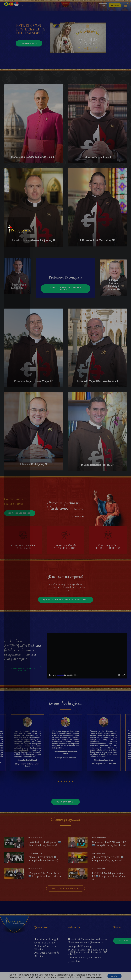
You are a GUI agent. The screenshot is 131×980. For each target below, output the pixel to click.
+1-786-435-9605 (80, 942)
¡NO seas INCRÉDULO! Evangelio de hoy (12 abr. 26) (43, 872)
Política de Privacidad (93, 977)
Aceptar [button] (114, 976)
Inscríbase (115, 12)
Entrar (103, 12)
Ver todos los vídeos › (66, 902)
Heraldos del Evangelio (47, 939)
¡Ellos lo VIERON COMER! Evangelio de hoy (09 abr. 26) (108, 872)
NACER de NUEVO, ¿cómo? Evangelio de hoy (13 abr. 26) (45, 857)
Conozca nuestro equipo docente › (66, 302)
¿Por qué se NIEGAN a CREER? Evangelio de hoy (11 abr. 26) (45, 888)
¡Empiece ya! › (29, 57)
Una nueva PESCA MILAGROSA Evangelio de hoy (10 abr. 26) (109, 857)
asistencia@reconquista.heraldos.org (89, 939)
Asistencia (74, 927)
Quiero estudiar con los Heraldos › (66, 613)
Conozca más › (66, 815)
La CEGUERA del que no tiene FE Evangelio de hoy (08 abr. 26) (109, 889)
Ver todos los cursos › (20, 527)
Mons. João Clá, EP (44, 943)
